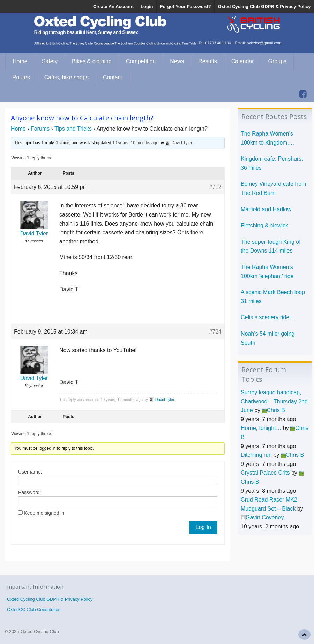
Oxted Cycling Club (40, 632)
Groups (277, 61)
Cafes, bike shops (66, 77)
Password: (29, 492)
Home (20, 61)
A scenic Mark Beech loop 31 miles (273, 297)
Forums (40, 129)
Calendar (243, 61)
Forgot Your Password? (185, 6)
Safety (50, 61)
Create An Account (113, 6)
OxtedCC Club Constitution (34, 610)
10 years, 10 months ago (135, 143)
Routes (21, 77)
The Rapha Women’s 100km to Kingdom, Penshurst (267, 139)
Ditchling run (256, 455)
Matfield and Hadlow (266, 209)
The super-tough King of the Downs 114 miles (271, 246)
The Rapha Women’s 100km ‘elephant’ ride (267, 272)
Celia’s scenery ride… (268, 317)
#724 (215, 332)
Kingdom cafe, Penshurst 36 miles (272, 163)
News (177, 61)
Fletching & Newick (264, 225)
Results (207, 61)
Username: (30, 472)
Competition (141, 61)
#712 (215, 187)
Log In (203, 527)
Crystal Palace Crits (265, 473)
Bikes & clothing (92, 61)
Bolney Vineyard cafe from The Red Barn (273, 188)
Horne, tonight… (261, 428)
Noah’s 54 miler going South (268, 338)
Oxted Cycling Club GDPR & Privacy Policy (264, 6)
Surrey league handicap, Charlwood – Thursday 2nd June (274, 401)
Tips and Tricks (73, 129)
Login (147, 6)
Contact (113, 77)
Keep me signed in (44, 513)
